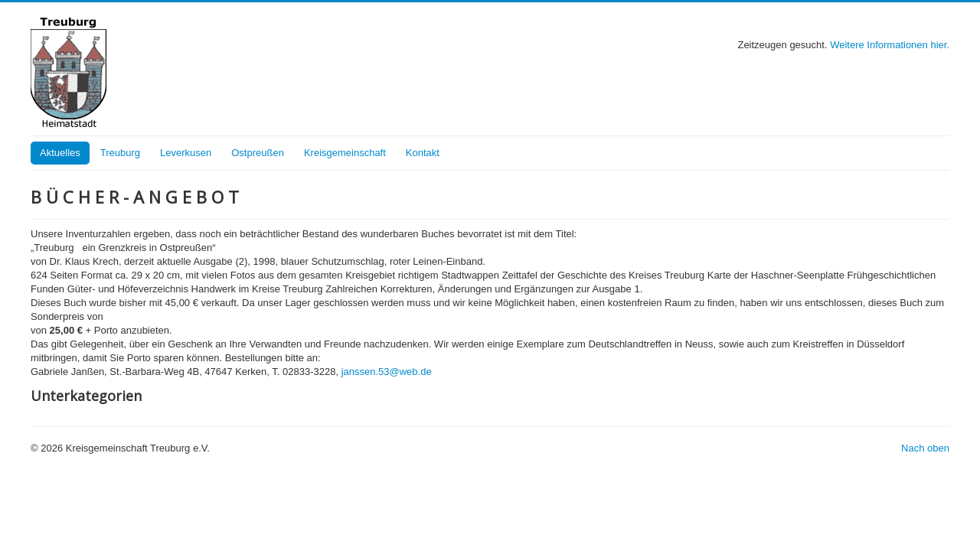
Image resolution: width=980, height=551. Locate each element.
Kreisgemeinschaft (345, 153)
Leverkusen (186, 153)
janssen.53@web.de (387, 372)
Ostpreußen (258, 153)
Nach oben (925, 448)
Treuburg (120, 153)
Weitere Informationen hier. (890, 45)
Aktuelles (60, 153)
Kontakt (423, 153)
